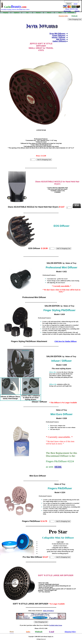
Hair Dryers (61, 39)
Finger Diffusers (59, 35)
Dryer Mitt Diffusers (57, 34)
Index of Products (48, 611)
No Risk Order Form (56, 625)
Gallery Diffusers (59, 41)
